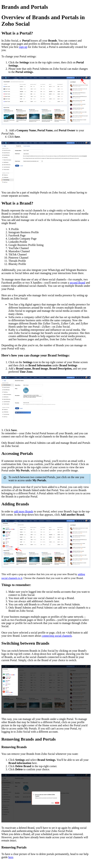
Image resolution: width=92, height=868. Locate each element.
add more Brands (24, 511)
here (11, 857)
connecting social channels (57, 636)
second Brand (78, 283)
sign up (23, 47)
